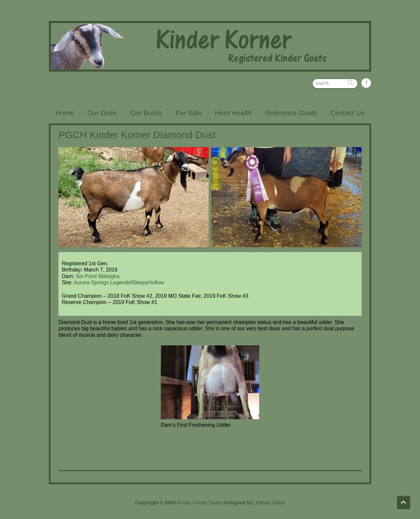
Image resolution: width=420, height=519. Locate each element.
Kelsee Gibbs (270, 502)
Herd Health (233, 113)
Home (65, 113)
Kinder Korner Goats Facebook (366, 83)
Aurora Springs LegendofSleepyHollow (119, 282)
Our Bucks (146, 113)
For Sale (189, 113)
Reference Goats (291, 113)
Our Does (102, 113)
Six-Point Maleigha (98, 276)
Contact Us (347, 113)
